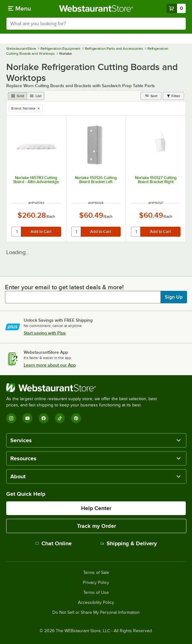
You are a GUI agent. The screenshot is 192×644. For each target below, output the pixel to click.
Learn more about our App (50, 365)
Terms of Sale (96, 573)
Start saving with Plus (45, 333)
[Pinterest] (76, 418)
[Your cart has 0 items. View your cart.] (176, 8)
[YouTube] (27, 418)
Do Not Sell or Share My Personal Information (96, 613)
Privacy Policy (96, 583)
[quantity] (17, 232)
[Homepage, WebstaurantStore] (96, 8)
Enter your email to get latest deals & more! (64, 287)
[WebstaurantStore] (84, 388)
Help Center (96, 508)
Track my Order (96, 526)
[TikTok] (60, 418)
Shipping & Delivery (129, 543)
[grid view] (17, 96)
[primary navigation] (19, 8)
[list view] (36, 96)
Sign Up (174, 297)
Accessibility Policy (96, 603)
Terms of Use (96, 593)
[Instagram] (11, 418)
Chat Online (53, 543)
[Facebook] (44, 418)
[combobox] (96, 24)
